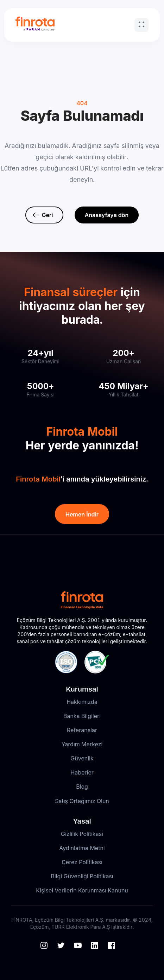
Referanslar (82, 730)
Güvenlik (82, 758)
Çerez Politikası (82, 862)
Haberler (82, 772)
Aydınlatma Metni (82, 848)
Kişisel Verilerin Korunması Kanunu (82, 890)
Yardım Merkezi (82, 744)
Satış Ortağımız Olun (82, 801)
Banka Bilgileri (82, 716)
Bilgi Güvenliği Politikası (82, 876)
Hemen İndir (82, 514)
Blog (82, 787)
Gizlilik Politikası (82, 834)
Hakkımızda (82, 702)
